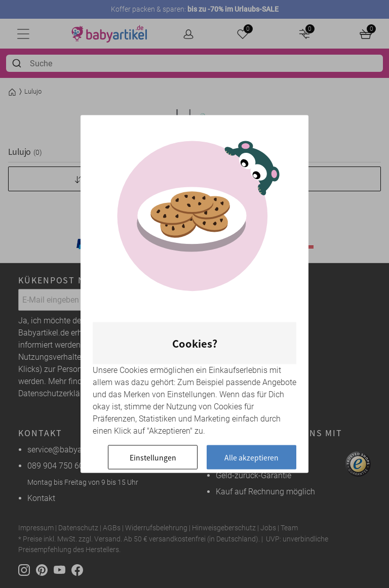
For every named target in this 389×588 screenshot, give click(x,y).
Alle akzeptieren (251, 457)
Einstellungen (153, 457)
